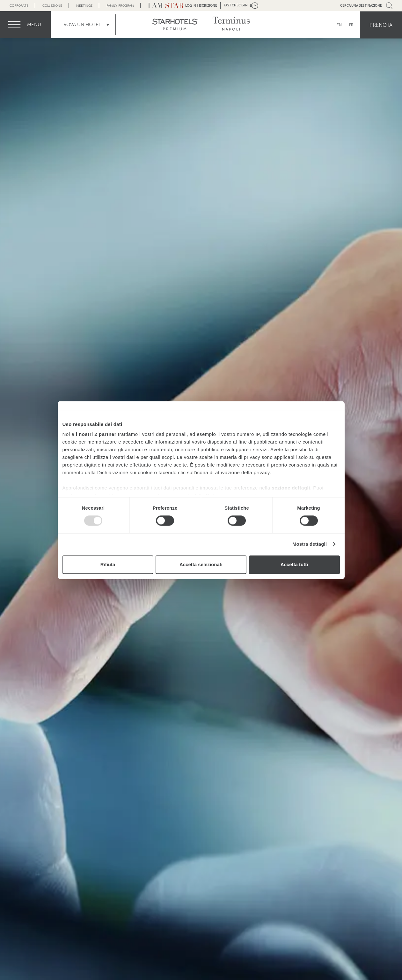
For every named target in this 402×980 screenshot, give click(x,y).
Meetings (84, 6)
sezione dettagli (291, 488)
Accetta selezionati (201, 564)
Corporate (19, 6)
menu (34, 25)
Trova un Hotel (81, 25)
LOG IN (191, 6)
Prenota (381, 25)
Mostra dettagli (310, 544)
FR (351, 25)
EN (339, 25)
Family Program (120, 6)
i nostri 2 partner (96, 434)
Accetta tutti (294, 564)
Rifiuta (108, 564)
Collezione (52, 6)
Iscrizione (208, 6)
